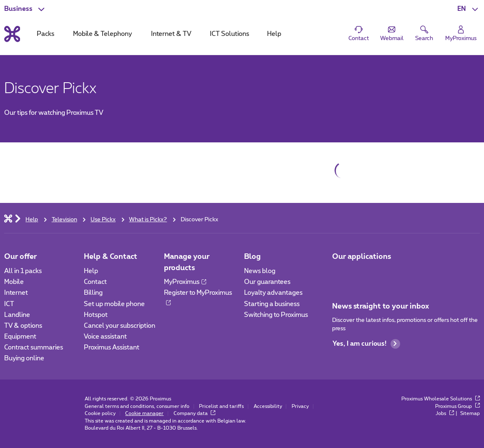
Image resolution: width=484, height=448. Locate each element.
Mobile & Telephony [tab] (102, 34)
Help (91, 271)
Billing (93, 293)
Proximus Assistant (112, 348)
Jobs (445, 414)
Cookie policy (100, 414)
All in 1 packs (23, 271)
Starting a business (272, 304)
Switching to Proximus (276, 315)
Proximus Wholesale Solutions (441, 399)
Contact (95, 282)
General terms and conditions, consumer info (137, 406)
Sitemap (470, 414)
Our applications (362, 257)
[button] (469, 9)
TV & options (23, 326)
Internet (16, 293)
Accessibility (268, 406)
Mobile (14, 282)
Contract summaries (34, 348)
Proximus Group (458, 406)
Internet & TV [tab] (171, 34)
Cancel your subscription (120, 326)
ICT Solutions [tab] (229, 34)
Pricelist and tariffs (221, 406)
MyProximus (185, 282)
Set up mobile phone (114, 304)
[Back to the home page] (12, 34)
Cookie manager (144, 414)
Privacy (300, 406)
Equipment (20, 337)
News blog (260, 271)
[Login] (461, 34)
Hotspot (96, 315)
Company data (195, 414)
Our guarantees (267, 282)
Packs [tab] (45, 34)
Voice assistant (105, 337)
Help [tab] (274, 34)
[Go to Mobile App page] (339, 274)
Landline (17, 315)
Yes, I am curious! (366, 344)
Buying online (24, 358)
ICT (9, 304)
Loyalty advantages (273, 293)
